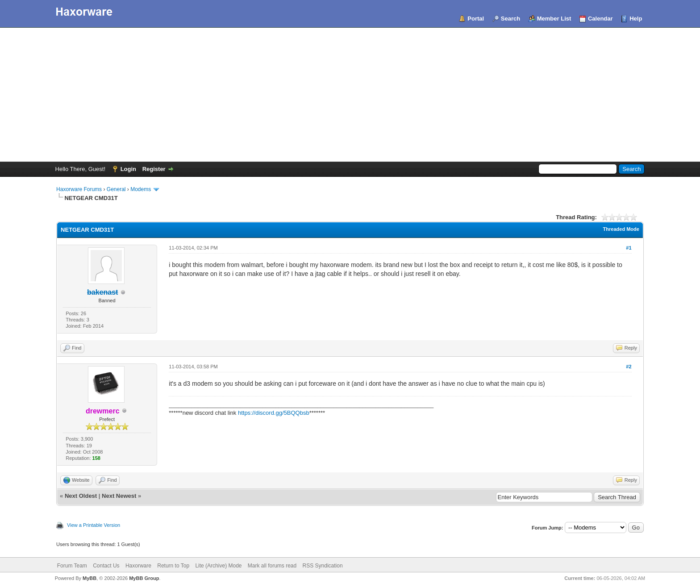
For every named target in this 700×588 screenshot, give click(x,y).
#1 (629, 248)
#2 (629, 367)
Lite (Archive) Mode (218, 566)
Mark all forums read (272, 566)
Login (128, 169)
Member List (554, 19)
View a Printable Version (94, 525)
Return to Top (173, 566)
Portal (476, 19)
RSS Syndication (323, 566)
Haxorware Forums (79, 189)
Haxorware (138, 566)
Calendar (600, 19)
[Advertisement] (350, 95)
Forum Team (72, 566)
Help (636, 19)
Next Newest (119, 496)
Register (154, 169)
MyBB (90, 578)
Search (510, 19)
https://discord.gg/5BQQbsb (274, 413)
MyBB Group (144, 578)
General (116, 189)
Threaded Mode (621, 229)
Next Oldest (81, 496)
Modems (141, 189)
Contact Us (106, 566)
